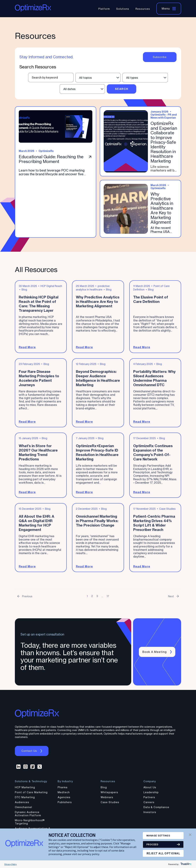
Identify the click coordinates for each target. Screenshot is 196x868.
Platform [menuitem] (104, 9)
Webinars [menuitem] (107, 799)
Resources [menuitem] (143, 9)
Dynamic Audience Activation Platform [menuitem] (28, 816)
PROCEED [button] (153, 844)
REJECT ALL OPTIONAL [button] (163, 853)
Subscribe (160, 57)
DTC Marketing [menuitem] (25, 799)
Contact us (30, 753)
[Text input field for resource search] (51, 78)
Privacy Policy (11, 864)
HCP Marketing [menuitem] (25, 789)
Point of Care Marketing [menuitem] (31, 794)
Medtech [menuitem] (64, 794)
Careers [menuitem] (149, 804)
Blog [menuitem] (104, 789)
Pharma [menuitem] (63, 789)
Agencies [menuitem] (64, 799)
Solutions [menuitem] (123, 9)
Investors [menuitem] (150, 814)
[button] (190, 835)
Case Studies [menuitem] (110, 804)
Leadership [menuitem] (151, 794)
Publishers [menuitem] (65, 804)
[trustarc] (186, 864)
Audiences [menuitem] (22, 804)
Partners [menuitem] (149, 799)
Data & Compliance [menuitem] (156, 809)
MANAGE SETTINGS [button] (160, 836)
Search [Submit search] (122, 89)
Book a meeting (155, 654)
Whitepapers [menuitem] (109, 794)
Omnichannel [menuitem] (23, 809)
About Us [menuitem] (150, 789)
